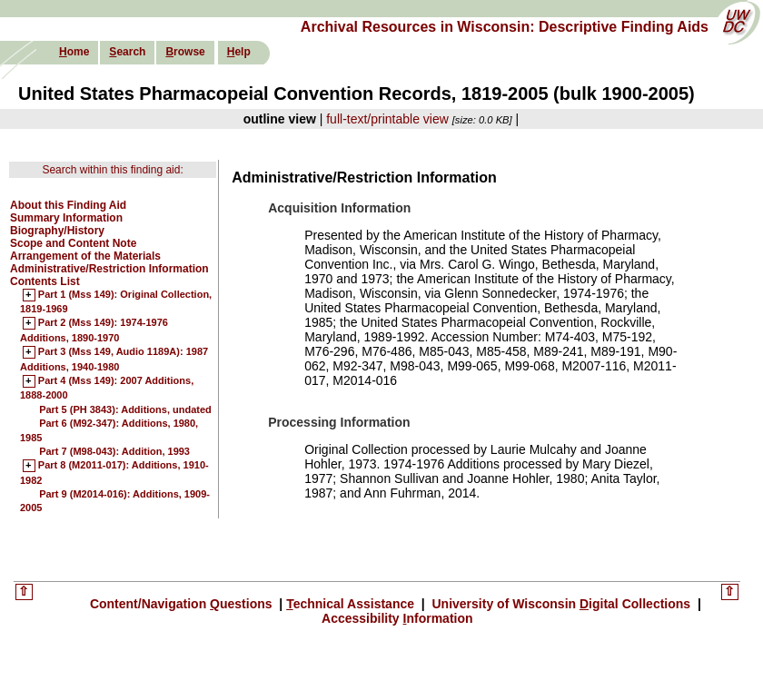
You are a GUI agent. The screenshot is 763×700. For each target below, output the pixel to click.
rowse (185, 52)
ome (74, 52)
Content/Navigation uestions (183, 604)
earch (127, 52)
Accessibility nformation (397, 618)
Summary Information (66, 218)
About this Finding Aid (68, 205)
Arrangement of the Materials (85, 256)
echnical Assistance (352, 604)
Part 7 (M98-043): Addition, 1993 (114, 451)
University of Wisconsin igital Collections (561, 604)
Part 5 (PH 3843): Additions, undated (125, 409)
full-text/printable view (387, 119)
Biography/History (57, 231)
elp (239, 52)
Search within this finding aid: (112, 170)
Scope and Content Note (73, 243)
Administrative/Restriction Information (109, 269)
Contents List (45, 281)
